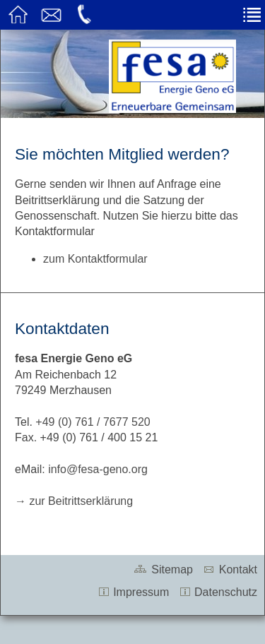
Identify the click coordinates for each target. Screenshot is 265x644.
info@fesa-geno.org (98, 469)
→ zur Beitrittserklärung (74, 501)
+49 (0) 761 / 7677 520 (93, 422)
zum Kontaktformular (95, 259)
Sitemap (163, 570)
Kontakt (230, 570)
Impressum (134, 592)
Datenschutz (218, 592)
